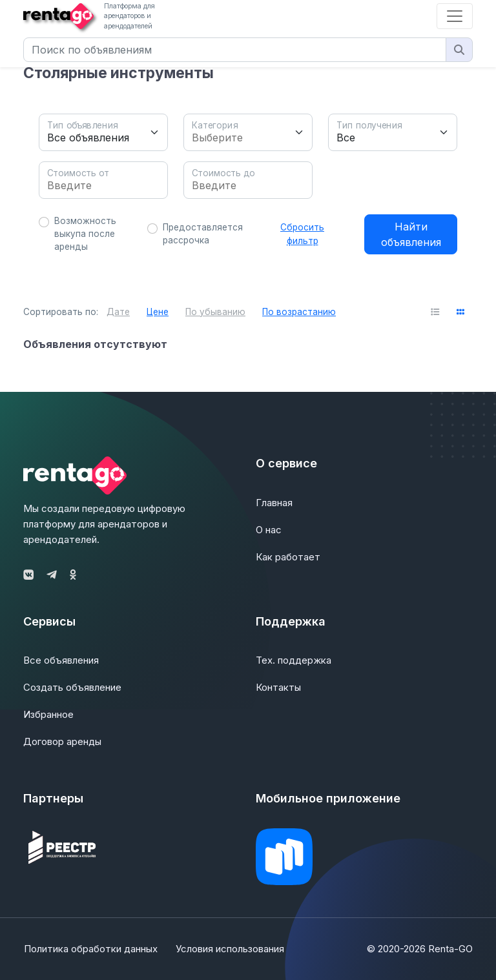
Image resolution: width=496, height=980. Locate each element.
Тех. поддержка (294, 660)
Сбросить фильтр (302, 234)
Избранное (48, 714)
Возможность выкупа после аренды (85, 234)
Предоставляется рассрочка (203, 234)
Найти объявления (411, 234)
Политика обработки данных (90, 949)
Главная (274, 503)
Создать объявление (72, 687)
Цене (158, 312)
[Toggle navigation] (455, 16)
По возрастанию (299, 312)
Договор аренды (62, 741)
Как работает (288, 557)
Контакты (278, 687)
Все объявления (61, 660)
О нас (269, 530)
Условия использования (231, 949)
